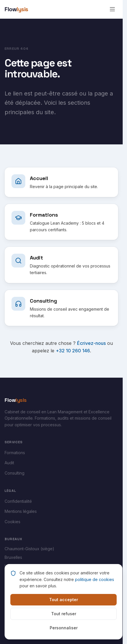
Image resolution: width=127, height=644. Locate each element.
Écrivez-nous (91, 343)
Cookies (12, 522)
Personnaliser (64, 628)
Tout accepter (64, 600)
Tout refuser (64, 614)
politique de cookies (95, 579)
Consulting (15, 473)
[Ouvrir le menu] (112, 9)
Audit (9, 463)
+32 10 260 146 (73, 351)
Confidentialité (18, 501)
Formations (15, 453)
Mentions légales (21, 511)
